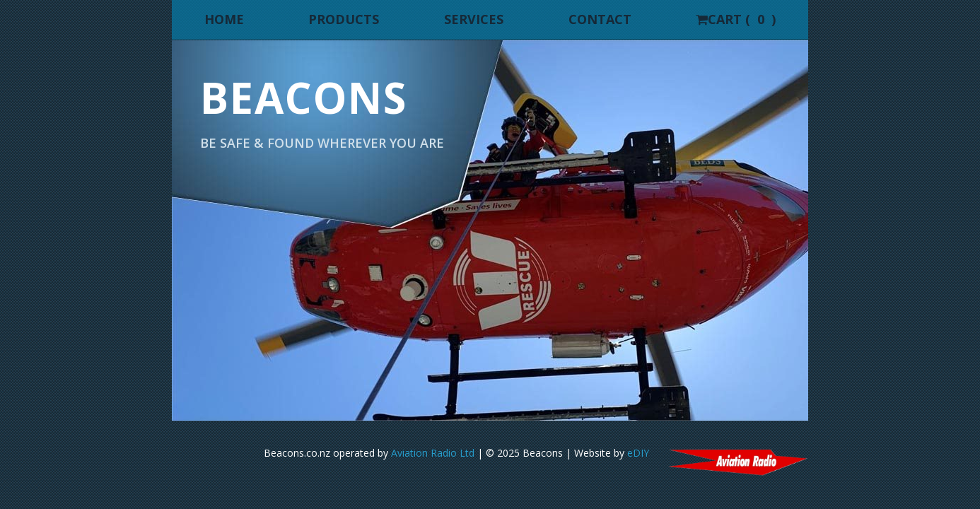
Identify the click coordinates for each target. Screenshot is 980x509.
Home (224, 19)
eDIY (638, 453)
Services (474, 19)
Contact (600, 19)
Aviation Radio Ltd (431, 453)
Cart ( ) (736, 19)
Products (344, 19)
